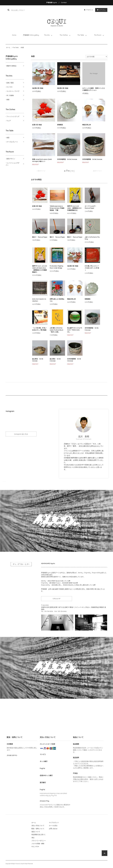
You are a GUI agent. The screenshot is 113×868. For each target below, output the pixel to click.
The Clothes (64, 35)
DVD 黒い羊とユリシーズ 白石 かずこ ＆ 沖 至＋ (92, 268)
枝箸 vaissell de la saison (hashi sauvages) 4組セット (42, 160)
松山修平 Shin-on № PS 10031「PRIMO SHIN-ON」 (75, 330)
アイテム (101, 10)
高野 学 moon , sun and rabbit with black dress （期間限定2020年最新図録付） (40, 269)
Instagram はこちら (21, 434)
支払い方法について (38, 826)
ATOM (37, 847)
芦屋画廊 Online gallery (31, 35)
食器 (23, 47)
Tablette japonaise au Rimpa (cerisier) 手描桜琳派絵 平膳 (57, 208)
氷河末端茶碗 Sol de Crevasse (92, 159)
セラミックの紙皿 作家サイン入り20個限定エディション (94, 89)
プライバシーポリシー (39, 841)
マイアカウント (54, 822)
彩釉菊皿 (60, 125)
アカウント (90, 10)
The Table (81, 35)
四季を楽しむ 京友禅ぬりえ (57, 300)
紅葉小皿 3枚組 (37, 125)
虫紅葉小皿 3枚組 (38, 88)
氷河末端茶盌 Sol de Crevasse (67, 159)
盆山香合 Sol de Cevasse (38, 360)
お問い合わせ (53, 829)
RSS (33, 847)
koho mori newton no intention (39, 300)
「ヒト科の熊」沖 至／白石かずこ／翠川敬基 (39, 329)
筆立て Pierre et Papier (40, 237)
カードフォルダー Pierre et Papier (91, 207)
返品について (36, 832)
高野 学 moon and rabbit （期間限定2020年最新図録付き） (74, 208)
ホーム (8, 47)
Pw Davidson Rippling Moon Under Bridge (56, 267)
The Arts (47, 35)
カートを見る (53, 826)
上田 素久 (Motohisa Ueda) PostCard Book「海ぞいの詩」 (56, 330)
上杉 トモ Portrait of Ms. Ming (92, 238)
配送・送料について (38, 829)
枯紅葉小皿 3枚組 (63, 88)
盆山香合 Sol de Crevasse (55, 360)
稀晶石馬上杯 (87, 125)
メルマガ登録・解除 (38, 844)
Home (14, 35)
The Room (98, 35)
